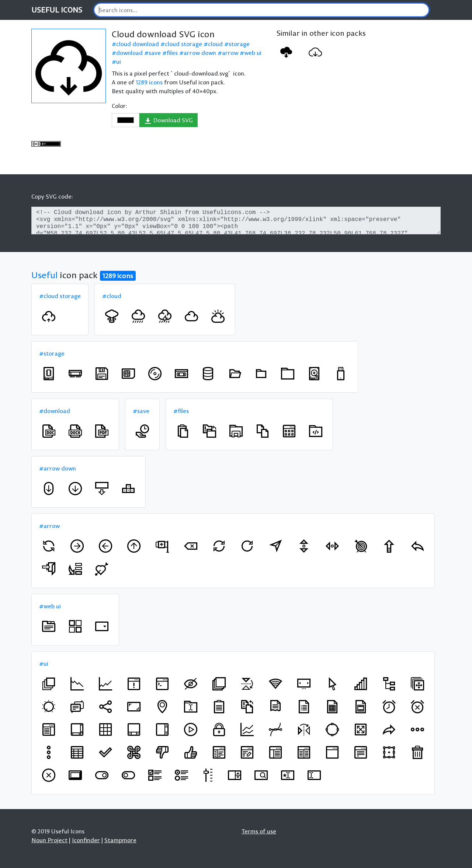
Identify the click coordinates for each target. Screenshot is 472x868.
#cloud (112, 296)
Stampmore (120, 840)
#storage (52, 353)
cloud (215, 44)
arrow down (200, 53)
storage (239, 44)
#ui (44, 664)
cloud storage (183, 44)
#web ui (50, 606)
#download (55, 411)
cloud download (138, 44)
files (172, 53)
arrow (230, 53)
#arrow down (58, 468)
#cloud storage (60, 296)
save (155, 53)
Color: (119, 106)
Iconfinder (86, 840)
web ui (253, 53)
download (129, 53)
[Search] (261, 10)
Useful (44, 275)
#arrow (49, 526)
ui (119, 62)
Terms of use (259, 831)
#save (141, 411)
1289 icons (149, 82)
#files (181, 411)
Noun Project (49, 840)
